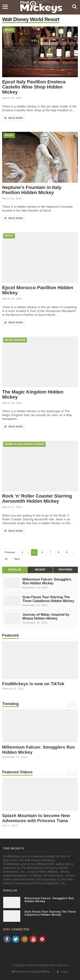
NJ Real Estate (35, 946)
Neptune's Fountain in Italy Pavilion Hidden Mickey (32, 190)
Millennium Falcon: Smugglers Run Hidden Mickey (47, 581)
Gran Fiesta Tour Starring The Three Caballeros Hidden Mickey (48, 599)
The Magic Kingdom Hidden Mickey (33, 395)
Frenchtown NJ (14, 946)
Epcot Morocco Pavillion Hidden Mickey (38, 290)
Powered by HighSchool (31, 972)
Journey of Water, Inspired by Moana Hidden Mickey (46, 616)
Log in (63, 972)
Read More (14, 118)
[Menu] (5, 7)
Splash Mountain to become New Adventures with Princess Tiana (36, 818)
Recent (40, 570)
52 (6, 559)
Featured (65, 570)
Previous (10, 552)
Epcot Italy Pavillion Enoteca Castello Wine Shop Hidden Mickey (34, 87)
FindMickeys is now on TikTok (33, 684)
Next (17, 559)
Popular (15, 570)
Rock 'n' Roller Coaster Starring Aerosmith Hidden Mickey (37, 499)
